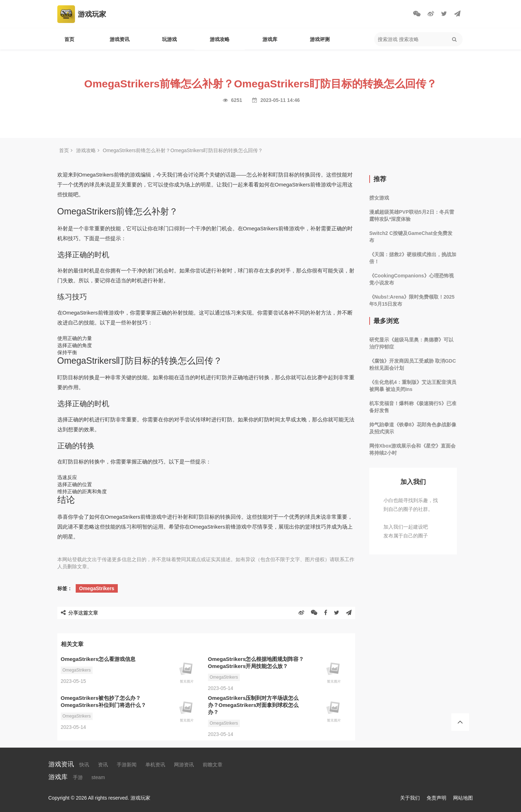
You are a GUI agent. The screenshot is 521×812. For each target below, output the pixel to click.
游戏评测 (320, 39)
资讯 (103, 765)
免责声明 (436, 798)
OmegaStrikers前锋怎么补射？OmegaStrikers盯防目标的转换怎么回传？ (183, 150)
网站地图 (463, 798)
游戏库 (270, 39)
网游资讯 (184, 765)
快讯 (84, 765)
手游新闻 (127, 765)
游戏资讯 (120, 39)
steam (98, 777)
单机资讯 (155, 765)
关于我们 (410, 798)
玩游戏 (169, 39)
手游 (78, 777)
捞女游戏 (379, 198)
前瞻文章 (213, 765)
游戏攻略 (220, 39)
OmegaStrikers (97, 588)
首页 (69, 39)
